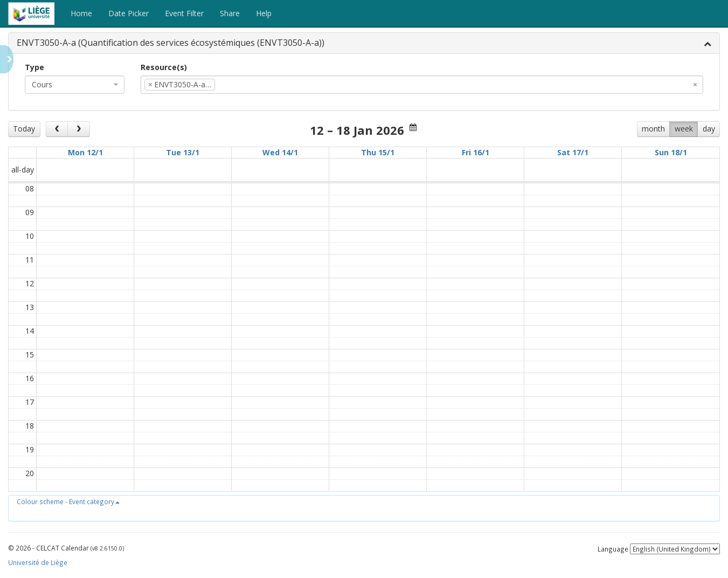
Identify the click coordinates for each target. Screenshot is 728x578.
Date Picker (129, 13)
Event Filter (184, 13)
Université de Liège (38, 562)
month (653, 129)
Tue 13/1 (183, 152)
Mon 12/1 (85, 152)
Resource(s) (164, 67)
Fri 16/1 (476, 152)
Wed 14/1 (280, 152)
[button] (68, 501)
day (709, 129)
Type (34, 67)
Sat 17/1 (573, 152)
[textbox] (234, 85)
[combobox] (75, 85)
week (684, 129)
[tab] (364, 43)
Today (24, 129)
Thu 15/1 (378, 152)
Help (264, 13)
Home (81, 13)
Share (230, 13)
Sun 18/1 (671, 152)
